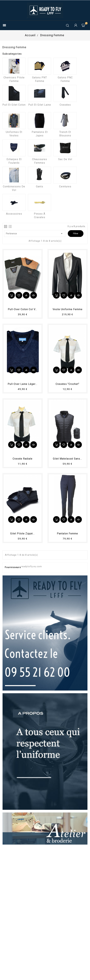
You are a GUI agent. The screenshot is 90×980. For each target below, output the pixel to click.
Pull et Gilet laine (40, 105)
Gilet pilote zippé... (22, 534)
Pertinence (35, 234)
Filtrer (76, 233)
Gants (40, 186)
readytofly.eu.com (31, 566)
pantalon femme (67, 534)
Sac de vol (65, 159)
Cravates (65, 105)
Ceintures (65, 186)
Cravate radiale (23, 459)
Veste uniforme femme (68, 309)
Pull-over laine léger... (22, 384)
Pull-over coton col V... (22, 309)
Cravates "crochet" (67, 384)
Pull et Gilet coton (14, 105)
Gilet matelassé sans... (67, 459)
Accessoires (14, 214)
